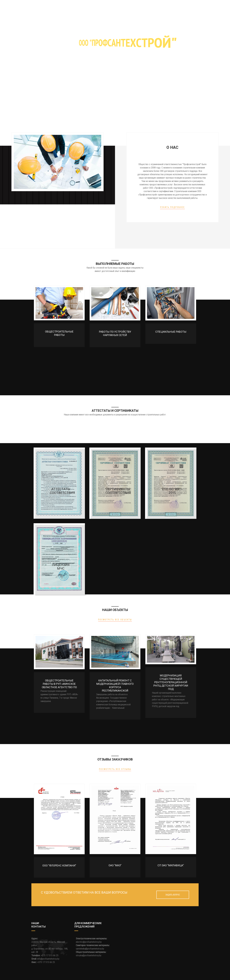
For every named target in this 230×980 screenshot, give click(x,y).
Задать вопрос (173, 895)
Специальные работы (171, 332)
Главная (38, 7)
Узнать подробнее (172, 207)
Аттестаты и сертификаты (103, 7)
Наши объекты (131, 7)
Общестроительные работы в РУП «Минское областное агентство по (59, 684)
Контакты (164, 7)
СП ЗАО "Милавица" (171, 865)
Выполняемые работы (71, 7)
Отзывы (149, 7)
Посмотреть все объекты (115, 620)
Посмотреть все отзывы (115, 769)
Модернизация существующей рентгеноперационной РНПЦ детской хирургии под (171, 682)
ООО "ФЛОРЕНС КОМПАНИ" (59, 865)
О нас (50, 7)
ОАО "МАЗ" (115, 865)
